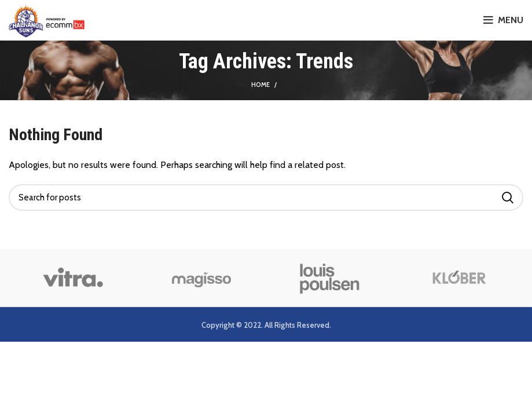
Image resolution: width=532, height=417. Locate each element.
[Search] (266, 197)
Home (261, 85)
